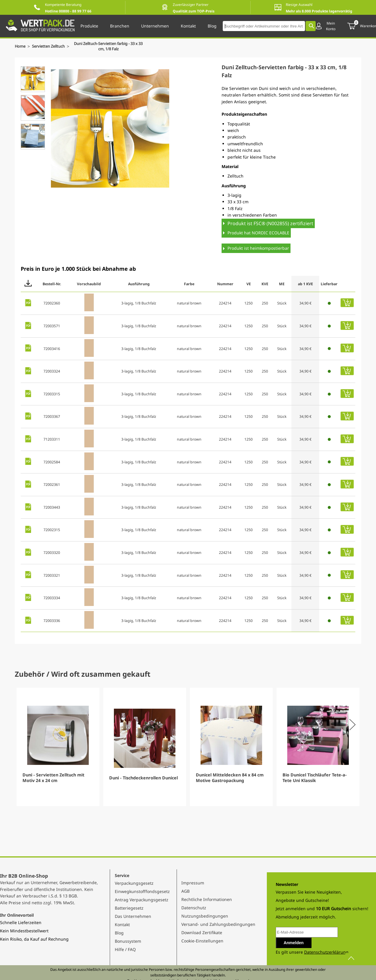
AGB (185, 891)
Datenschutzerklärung (326, 952)
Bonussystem (128, 941)
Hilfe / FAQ (125, 949)
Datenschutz (194, 908)
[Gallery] (188, 747)
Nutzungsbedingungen (205, 916)
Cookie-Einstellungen (202, 941)
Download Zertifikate (202, 933)
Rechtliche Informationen (207, 899)
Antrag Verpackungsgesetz (142, 900)
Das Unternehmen (133, 916)
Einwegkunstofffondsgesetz (142, 891)
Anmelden (294, 943)
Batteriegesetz (129, 908)
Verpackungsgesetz (134, 883)
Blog (119, 933)
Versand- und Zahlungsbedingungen (218, 924)
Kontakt (122, 925)
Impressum (193, 883)
